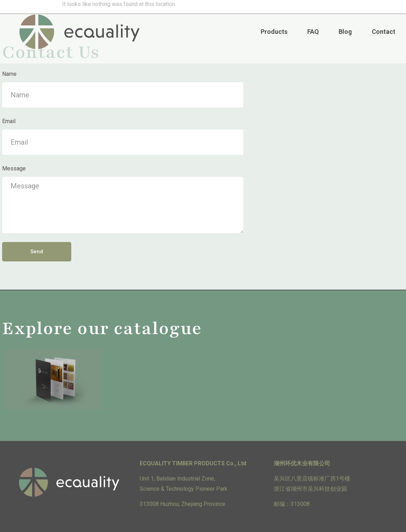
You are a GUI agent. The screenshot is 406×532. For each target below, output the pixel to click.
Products (274, 32)
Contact (384, 32)
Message (14, 168)
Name (9, 74)
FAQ (313, 32)
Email (9, 121)
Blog (345, 32)
